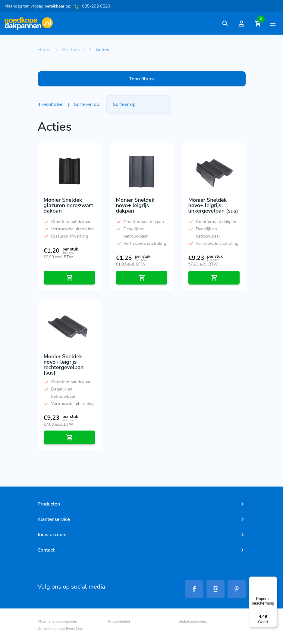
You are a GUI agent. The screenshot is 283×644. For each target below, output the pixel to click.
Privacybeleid (119, 621)
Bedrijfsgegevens (193, 621)
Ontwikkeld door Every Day (60, 629)
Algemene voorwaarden (58, 621)
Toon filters (141, 79)
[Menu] (273, 580)
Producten (73, 50)
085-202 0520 (96, 6)
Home (44, 50)
